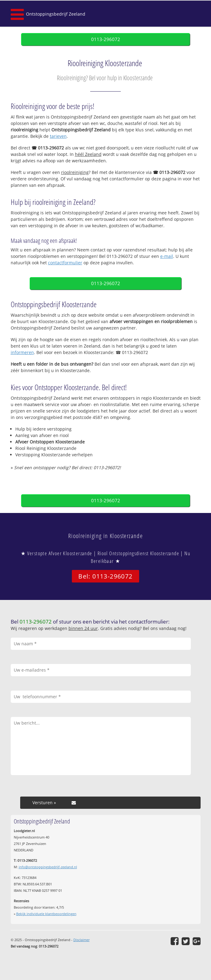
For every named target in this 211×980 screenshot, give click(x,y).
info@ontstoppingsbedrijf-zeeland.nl (48, 867)
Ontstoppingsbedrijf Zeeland (56, 14)
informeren (22, 352)
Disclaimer (81, 940)
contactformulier (65, 263)
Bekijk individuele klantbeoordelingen (46, 914)
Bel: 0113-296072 (105, 576)
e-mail (167, 256)
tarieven (58, 136)
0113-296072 (106, 39)
